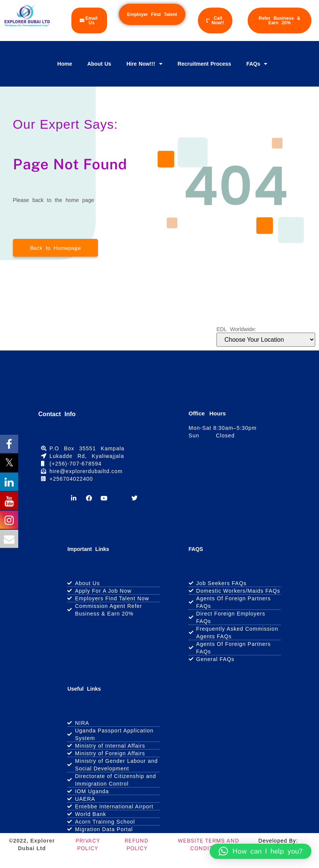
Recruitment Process (205, 64)
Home (65, 64)
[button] (261, 851)
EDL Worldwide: (236, 329)
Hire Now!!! (144, 64)
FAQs (257, 64)
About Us (99, 64)
